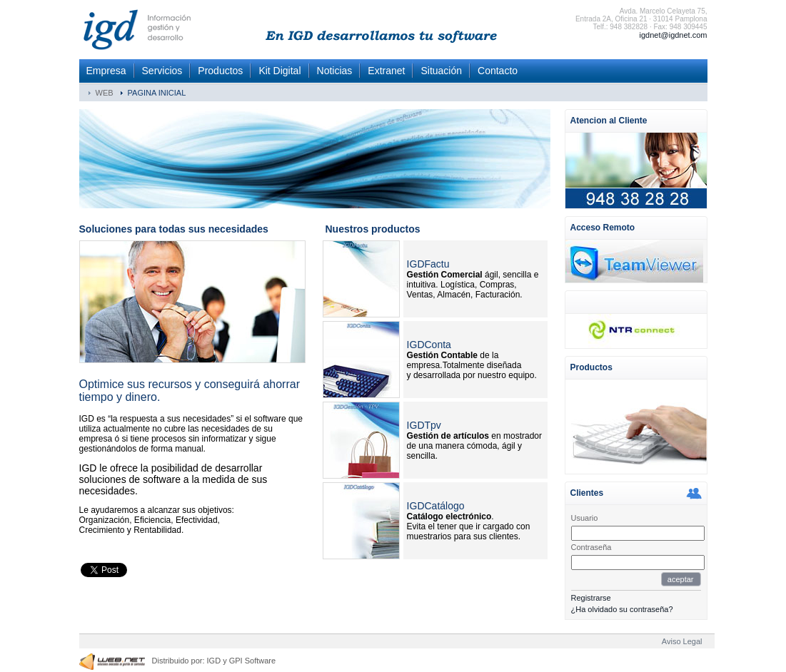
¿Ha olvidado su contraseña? (622, 609)
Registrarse (591, 598)
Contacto (498, 71)
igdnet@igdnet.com (674, 35)
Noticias (335, 71)
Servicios (162, 71)
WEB (105, 93)
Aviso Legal (682, 641)
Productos (220, 71)
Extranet (386, 71)
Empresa (106, 71)
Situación (441, 71)
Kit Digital (279, 71)
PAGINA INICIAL (157, 93)
